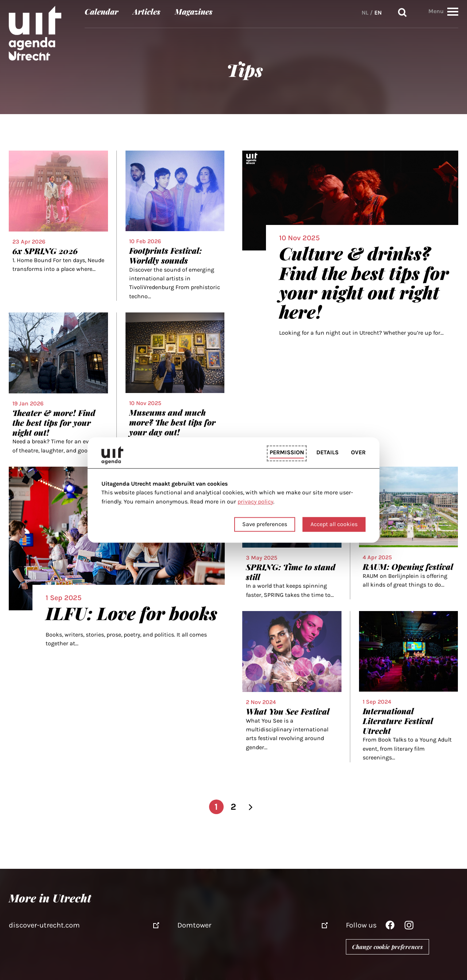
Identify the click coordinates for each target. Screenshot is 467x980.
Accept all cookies (334, 524)
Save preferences (265, 524)
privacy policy (255, 501)
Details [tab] (327, 452)
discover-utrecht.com (44, 925)
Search (402, 13)
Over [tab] (358, 452)
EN (378, 13)
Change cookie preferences (387, 947)
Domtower (194, 925)
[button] (453, 11)
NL (365, 13)
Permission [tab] (287, 452)
